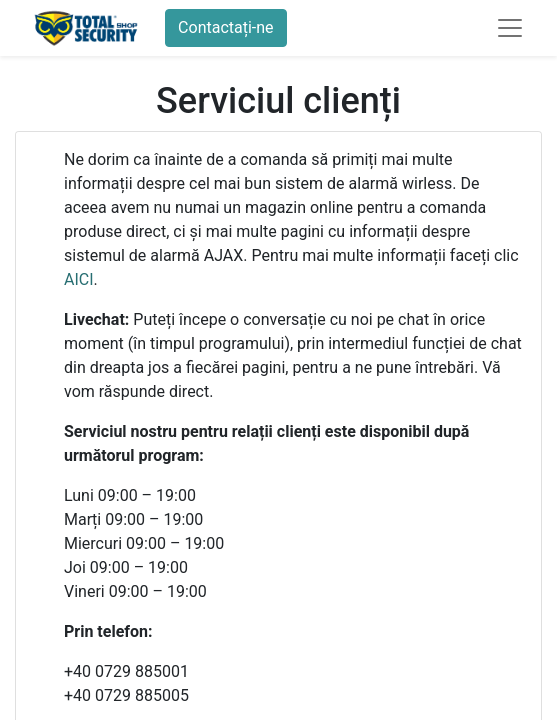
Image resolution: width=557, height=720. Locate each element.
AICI (79, 279)
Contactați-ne (226, 27)
